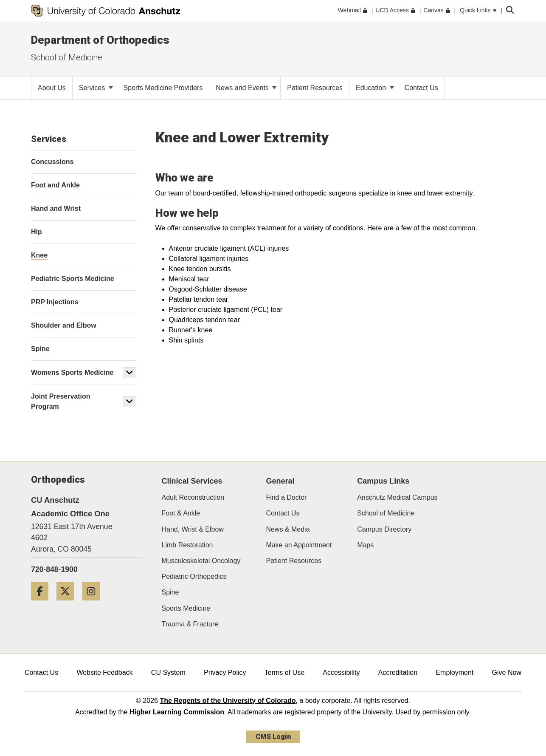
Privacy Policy (225, 672)
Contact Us (283, 513)
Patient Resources (294, 561)
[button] (129, 373)
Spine (170, 592)
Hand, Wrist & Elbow (193, 529)
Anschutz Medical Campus (397, 497)
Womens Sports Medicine (72, 372)
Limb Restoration (187, 545)
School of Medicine (386, 513)
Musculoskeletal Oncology (201, 561)
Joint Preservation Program (61, 401)
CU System (168, 672)
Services (96, 88)
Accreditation (398, 672)
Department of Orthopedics (100, 40)
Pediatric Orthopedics (194, 576)
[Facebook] (43, 604)
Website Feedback (104, 672)
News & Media (288, 529)
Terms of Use (284, 672)
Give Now (507, 672)
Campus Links (383, 481)
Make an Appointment (299, 545)
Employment (455, 672)
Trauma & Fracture (190, 624)
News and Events (246, 88)
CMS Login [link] (273, 737)
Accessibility (341, 672)
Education (375, 88)
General (280, 481)
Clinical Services (192, 481)
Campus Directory (384, 529)
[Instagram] (94, 604)
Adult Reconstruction (193, 497)
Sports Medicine (186, 608)
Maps (365, 545)
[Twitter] (68, 604)
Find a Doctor (286, 497)
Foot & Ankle (181, 513)
